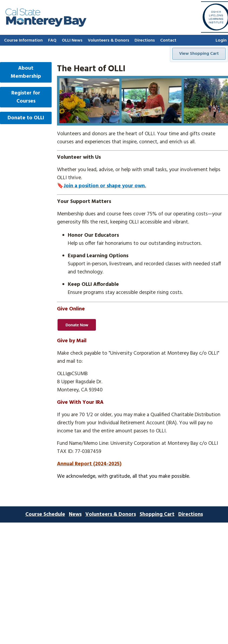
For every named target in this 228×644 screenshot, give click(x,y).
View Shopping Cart (199, 54)
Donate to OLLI (26, 118)
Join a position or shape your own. (105, 186)
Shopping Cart (157, 514)
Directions (145, 40)
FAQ (52, 40)
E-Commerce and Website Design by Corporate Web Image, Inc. (114, 527)
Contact (168, 40)
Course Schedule (45, 514)
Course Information (23, 40)
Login (221, 40)
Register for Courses (26, 97)
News (75, 514)
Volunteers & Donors (108, 40)
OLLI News (72, 40)
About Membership (26, 72)
